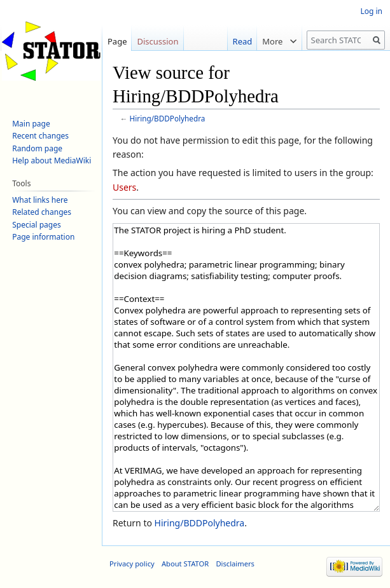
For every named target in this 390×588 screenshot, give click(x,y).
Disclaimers (235, 564)
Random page (37, 148)
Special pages (37, 225)
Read (238, 41)
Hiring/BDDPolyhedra (168, 118)
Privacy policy (132, 564)
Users (124, 187)
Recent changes (40, 136)
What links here (40, 200)
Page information (43, 237)
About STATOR (185, 564)
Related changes (42, 212)
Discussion (157, 41)
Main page (31, 124)
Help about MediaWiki (52, 161)
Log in (371, 11)
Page (117, 41)
